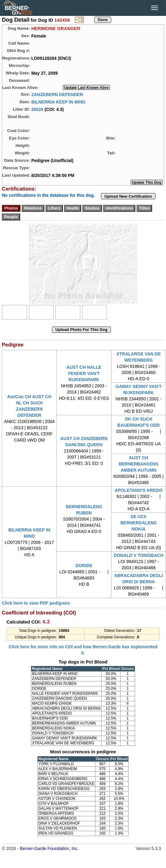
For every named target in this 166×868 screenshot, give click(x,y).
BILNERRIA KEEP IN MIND (58, 102)
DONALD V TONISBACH (138, 555)
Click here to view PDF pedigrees (36, 603)
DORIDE (84, 566)
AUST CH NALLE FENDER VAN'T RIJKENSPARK (84, 373)
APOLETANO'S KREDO (138, 490)
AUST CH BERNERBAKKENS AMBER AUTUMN (138, 464)
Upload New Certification (128, 196)
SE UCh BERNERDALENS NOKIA (139, 523)
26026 (37, 109)
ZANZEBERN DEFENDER (57, 94)
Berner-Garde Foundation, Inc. (49, 848)
